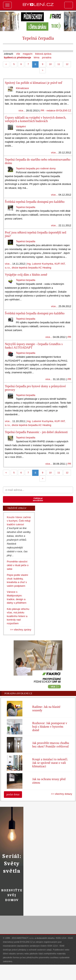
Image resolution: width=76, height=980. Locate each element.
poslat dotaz (13, 794)
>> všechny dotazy (62, 794)
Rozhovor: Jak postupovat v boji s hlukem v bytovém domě (50, 727)
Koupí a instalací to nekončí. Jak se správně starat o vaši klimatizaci (50, 763)
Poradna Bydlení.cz (18, 693)
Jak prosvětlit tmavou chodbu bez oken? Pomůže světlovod (51, 745)
